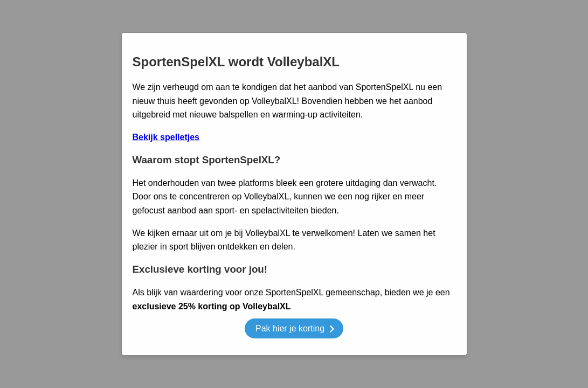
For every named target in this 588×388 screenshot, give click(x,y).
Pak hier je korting (295, 330)
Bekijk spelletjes (166, 137)
